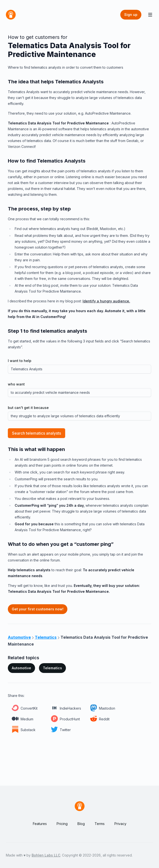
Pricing (62, 824)
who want (16, 384)
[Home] (11, 15)
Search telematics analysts (37, 433)
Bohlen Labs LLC (46, 855)
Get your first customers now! (38, 609)
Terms (100, 824)
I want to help (20, 361)
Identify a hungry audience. (106, 301)
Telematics (52, 668)
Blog (81, 824)
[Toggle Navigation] (150, 15)
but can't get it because (28, 408)
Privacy (120, 824)
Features (40, 824)
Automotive (21, 668)
